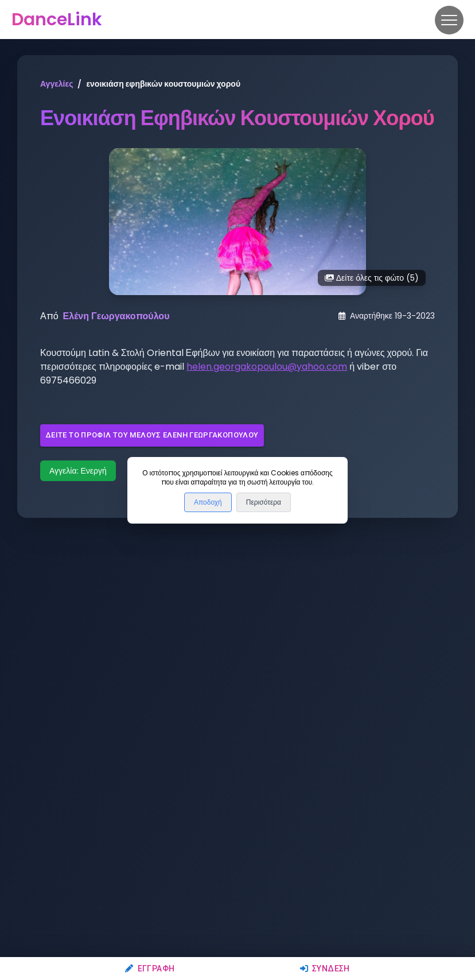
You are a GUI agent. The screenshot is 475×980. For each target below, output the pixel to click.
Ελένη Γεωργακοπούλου (116, 316)
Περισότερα (264, 502)
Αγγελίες (57, 84)
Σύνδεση (325, 969)
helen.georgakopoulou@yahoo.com (267, 367)
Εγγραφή (150, 969)
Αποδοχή (208, 502)
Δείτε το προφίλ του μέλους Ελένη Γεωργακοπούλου (152, 435)
